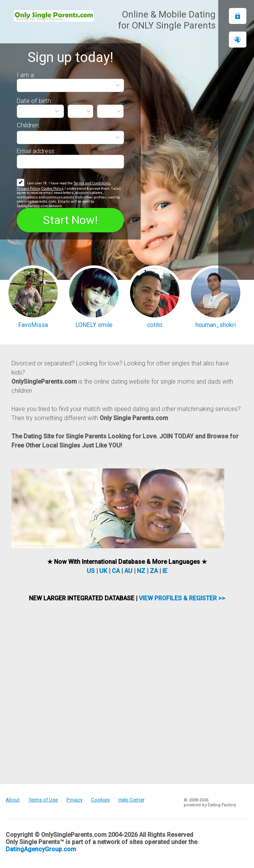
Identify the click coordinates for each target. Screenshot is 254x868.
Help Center (131, 800)
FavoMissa (33, 325)
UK (103, 571)
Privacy (75, 800)
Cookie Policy (52, 188)
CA (116, 571)
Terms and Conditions (92, 183)
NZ (141, 571)
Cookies (100, 800)
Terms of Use (43, 800)
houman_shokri (216, 325)
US (91, 571)
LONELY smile (94, 325)
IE (165, 571)
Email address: (36, 151)
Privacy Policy (28, 188)
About (13, 800)
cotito (155, 325)
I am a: (26, 75)
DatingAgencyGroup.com (41, 849)
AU (128, 571)
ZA (154, 571)
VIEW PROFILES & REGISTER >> (182, 598)
